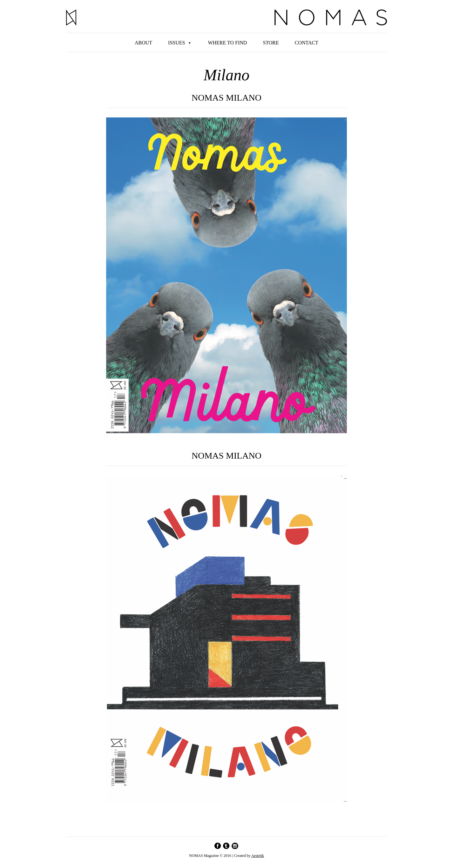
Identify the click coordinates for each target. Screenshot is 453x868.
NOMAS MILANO (226, 98)
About (143, 43)
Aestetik (258, 856)
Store (271, 43)
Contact (307, 43)
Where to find (227, 43)
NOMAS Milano (226, 456)
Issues (176, 43)
